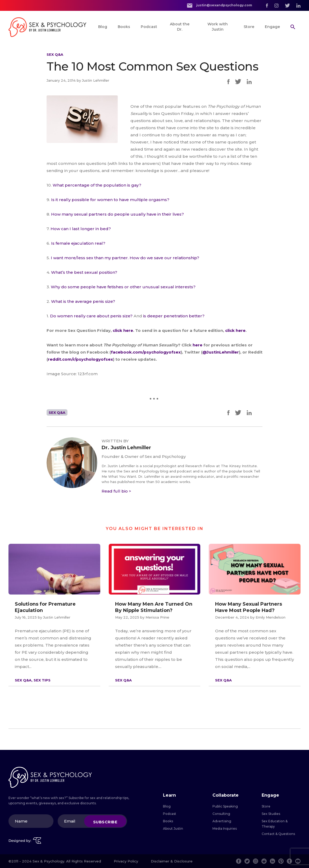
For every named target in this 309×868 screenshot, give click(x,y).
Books (124, 27)
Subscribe (105, 822)
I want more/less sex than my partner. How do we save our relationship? (125, 258)
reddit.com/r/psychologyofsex (80, 359)
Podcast (149, 27)
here (198, 345)
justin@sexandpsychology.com (220, 5)
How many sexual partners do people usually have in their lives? (117, 214)
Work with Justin (218, 27)
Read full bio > (116, 491)
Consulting (221, 814)
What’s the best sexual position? (84, 272)
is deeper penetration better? (174, 316)
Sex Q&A (55, 54)
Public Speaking (225, 806)
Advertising (222, 821)
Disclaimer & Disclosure (172, 861)
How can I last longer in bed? (81, 229)
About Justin (173, 828)
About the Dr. (180, 27)
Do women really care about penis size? (91, 316)
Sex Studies (271, 814)
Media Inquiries (225, 828)
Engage (272, 27)
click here (123, 330)
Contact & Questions (278, 834)
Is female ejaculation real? (78, 243)
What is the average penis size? (83, 301)
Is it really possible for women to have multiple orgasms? (110, 200)
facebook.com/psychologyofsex (146, 352)
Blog (103, 27)
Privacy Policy (126, 861)
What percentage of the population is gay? (97, 185)
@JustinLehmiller (221, 352)
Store (249, 27)
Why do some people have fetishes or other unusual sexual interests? (123, 287)
